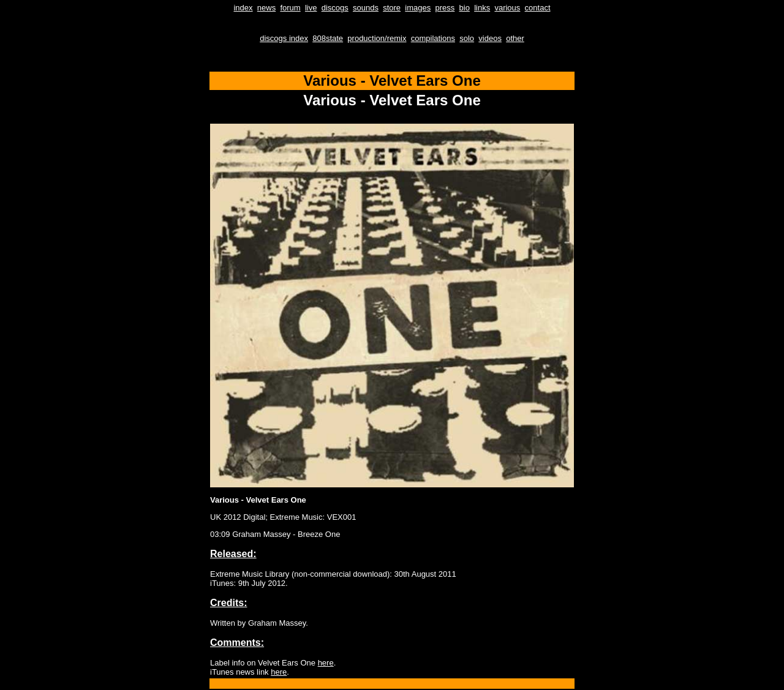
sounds (366, 8)
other (515, 38)
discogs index (284, 38)
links (482, 8)
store (392, 8)
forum (290, 8)
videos (490, 38)
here (326, 663)
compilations (433, 38)
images (418, 8)
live (311, 8)
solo (467, 38)
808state (328, 38)
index (243, 8)
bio (465, 8)
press (445, 8)
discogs (335, 8)
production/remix (377, 38)
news (266, 8)
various (507, 8)
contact (538, 8)
